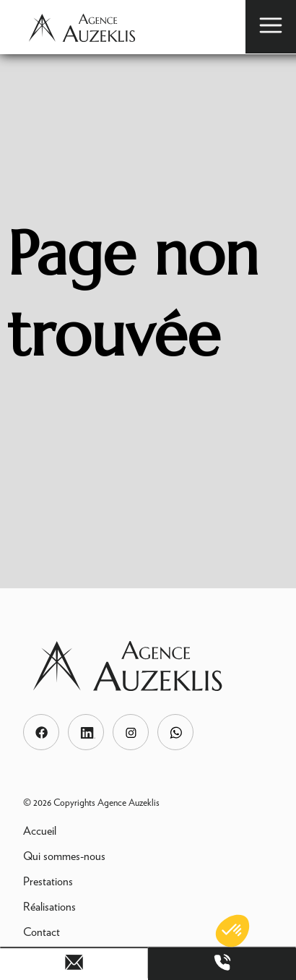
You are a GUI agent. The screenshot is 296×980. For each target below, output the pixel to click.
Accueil (40, 831)
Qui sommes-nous (64, 856)
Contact (42, 932)
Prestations (48, 881)
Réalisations (49, 907)
